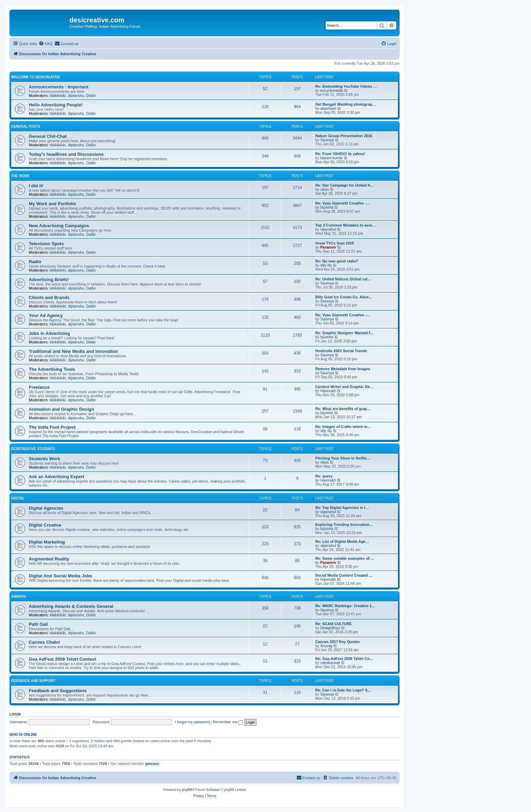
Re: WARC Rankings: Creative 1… (345, 606)
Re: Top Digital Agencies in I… (342, 508)
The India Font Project (52, 427)
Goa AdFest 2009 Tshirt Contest (62, 659)
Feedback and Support (33, 681)
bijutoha (327, 207)
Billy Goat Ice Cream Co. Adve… (344, 297)
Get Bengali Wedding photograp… (346, 104)
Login (15, 714)
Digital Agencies (46, 508)
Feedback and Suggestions (58, 691)
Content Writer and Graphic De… (344, 387)
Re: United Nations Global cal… (343, 279)
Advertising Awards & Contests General (71, 606)
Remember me (228, 722)
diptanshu (76, 95)
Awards (19, 596)
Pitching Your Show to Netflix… (343, 458)
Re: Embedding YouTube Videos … (346, 86)
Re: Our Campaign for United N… (345, 185)
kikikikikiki (58, 95)
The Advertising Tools (52, 369)
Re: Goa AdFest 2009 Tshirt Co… (344, 659)
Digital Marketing (47, 542)
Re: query (324, 476)
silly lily (326, 265)
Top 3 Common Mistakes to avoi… (345, 225)
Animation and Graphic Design (61, 409)
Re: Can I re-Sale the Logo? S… (343, 690)
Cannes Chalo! (44, 642)
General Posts (26, 126)
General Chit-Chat (48, 136)
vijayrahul (328, 229)
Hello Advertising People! (56, 105)
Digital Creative (45, 525)
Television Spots (46, 244)
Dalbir (91, 95)
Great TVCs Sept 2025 (335, 243)
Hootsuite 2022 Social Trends (341, 351)
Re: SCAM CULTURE (334, 624)
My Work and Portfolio (52, 204)
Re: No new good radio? (337, 261)
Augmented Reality (49, 559)
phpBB (187, 790)
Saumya (327, 140)
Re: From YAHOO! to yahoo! (340, 154)
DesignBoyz (330, 628)
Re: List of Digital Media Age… (342, 541)
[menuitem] (45, 44)
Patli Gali (38, 624)
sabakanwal (330, 663)
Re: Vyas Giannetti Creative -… (343, 203)
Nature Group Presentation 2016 (344, 136)
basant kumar (332, 158)
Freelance (39, 387)
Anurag (326, 646)
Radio (35, 262)
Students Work (45, 459)
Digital (18, 498)
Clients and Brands (49, 297)
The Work (20, 176)
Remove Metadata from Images (343, 369)
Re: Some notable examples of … (345, 558)
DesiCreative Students (33, 449)
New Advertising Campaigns (59, 226)
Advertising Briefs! (49, 280)
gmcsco (152, 764)
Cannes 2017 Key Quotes (337, 642)
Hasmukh (328, 391)
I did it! (36, 186)
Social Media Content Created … (344, 575)
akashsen (328, 108)
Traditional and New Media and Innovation (73, 351)
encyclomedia (332, 90)
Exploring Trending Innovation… (344, 525)
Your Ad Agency (46, 315)
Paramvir (328, 247)
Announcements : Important (59, 87)
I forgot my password (192, 722)
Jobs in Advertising (49, 333)
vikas (325, 189)
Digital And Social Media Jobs (60, 576)
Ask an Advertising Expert (57, 477)
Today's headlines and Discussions (66, 154)
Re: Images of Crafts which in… (343, 427)
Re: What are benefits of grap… (343, 409)
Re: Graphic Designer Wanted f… (345, 333)
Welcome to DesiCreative (36, 77)
